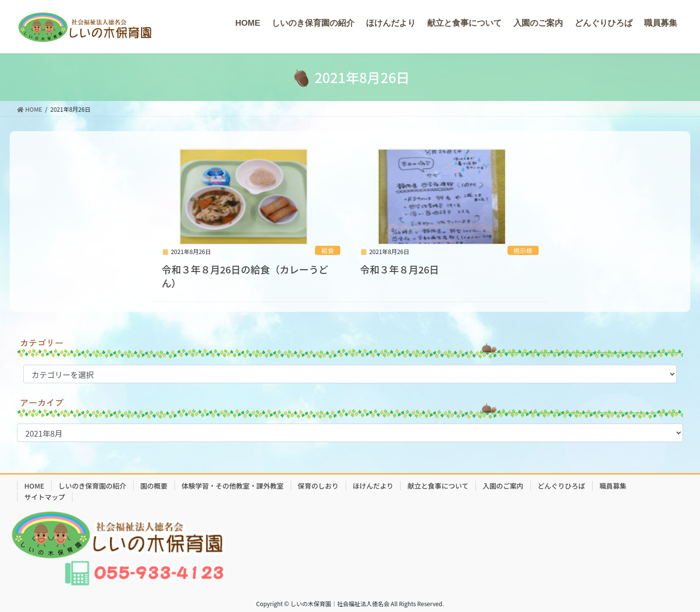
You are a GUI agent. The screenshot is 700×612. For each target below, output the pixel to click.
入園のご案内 (503, 486)
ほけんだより (373, 486)
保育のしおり (318, 486)
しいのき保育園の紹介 (92, 486)
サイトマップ (45, 497)
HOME (34, 486)
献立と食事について (438, 486)
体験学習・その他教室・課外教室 (233, 486)
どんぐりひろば (561, 486)
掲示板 (523, 250)
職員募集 (613, 486)
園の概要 (154, 486)
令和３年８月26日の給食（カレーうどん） (245, 276)
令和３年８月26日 (399, 269)
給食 (328, 250)
